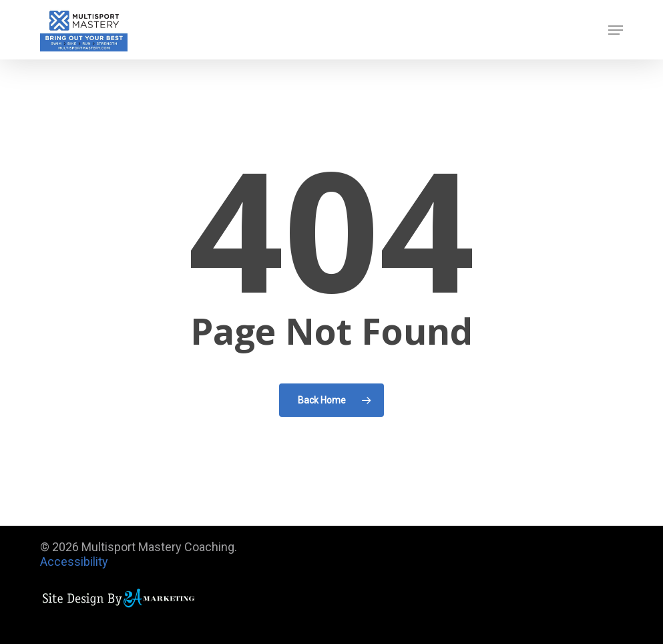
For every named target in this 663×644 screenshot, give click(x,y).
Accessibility (74, 561)
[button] (616, 30)
